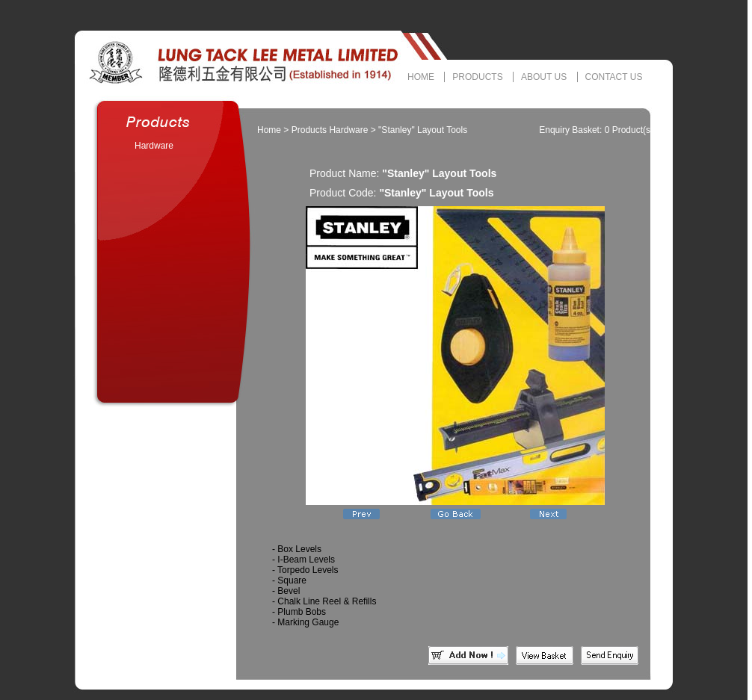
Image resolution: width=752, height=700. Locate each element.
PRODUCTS (477, 77)
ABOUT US (544, 77)
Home (269, 130)
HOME (421, 77)
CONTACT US (614, 77)
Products (309, 130)
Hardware (154, 146)
